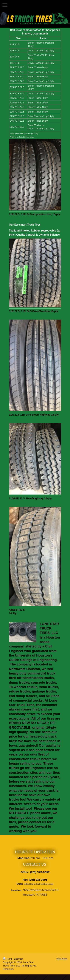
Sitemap (18, 959)
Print (8, 959)
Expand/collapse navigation (35, 5)
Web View (62, 959)
